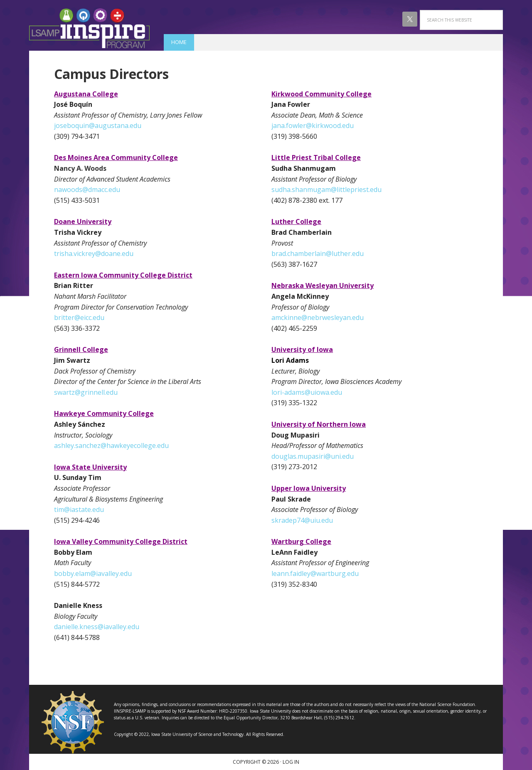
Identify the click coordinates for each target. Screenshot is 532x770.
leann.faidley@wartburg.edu (315, 573)
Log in (291, 762)
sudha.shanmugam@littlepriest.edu (326, 189)
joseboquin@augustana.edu (98, 125)
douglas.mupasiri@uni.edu (313, 456)
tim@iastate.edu (79, 509)
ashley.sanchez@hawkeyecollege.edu (111, 445)
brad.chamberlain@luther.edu (318, 253)
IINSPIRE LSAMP (89, 28)
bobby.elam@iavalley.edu (93, 573)
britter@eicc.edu (79, 317)
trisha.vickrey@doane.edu (94, 253)
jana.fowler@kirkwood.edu (313, 125)
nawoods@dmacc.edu (87, 189)
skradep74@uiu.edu (302, 520)
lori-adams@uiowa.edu (307, 392)
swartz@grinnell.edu (86, 392)
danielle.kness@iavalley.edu (97, 627)
